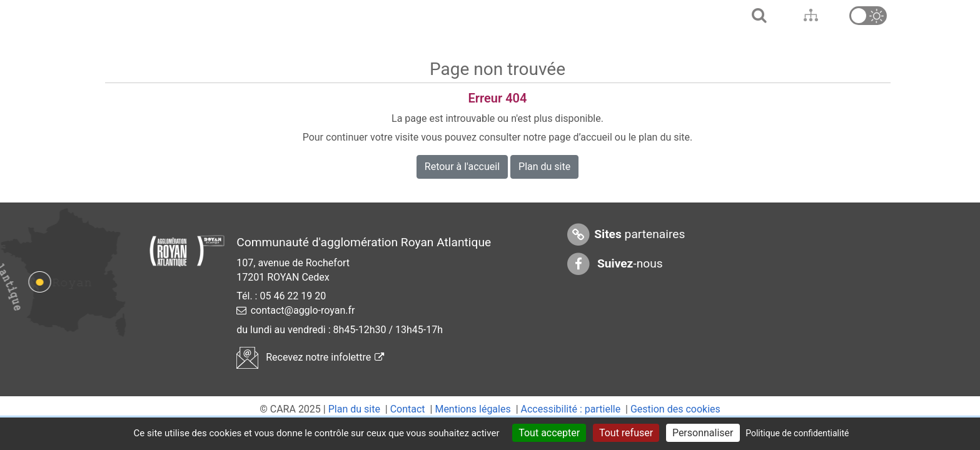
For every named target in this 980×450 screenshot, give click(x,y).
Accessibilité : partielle (571, 409)
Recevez (310, 357)
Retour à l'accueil (462, 167)
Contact (408, 409)
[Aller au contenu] (810, 15)
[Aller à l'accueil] (758, 15)
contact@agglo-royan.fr (303, 310)
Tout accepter (549, 433)
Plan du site (544, 167)
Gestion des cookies (675, 409)
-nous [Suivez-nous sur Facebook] (614, 264)
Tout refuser (626, 433)
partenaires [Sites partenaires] (625, 235)
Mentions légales (472, 409)
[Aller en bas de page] (835, 15)
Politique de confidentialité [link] (797, 433)
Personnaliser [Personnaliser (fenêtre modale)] (703, 433)
